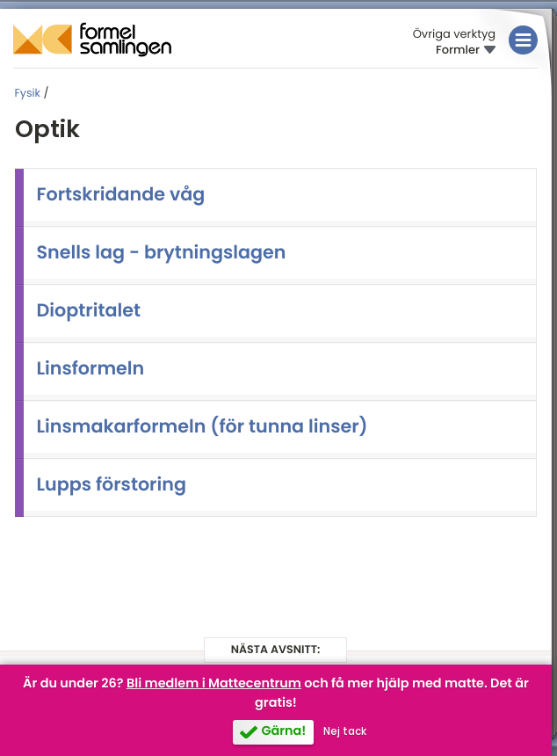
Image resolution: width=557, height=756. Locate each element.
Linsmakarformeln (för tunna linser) (203, 427)
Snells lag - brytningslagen (162, 253)
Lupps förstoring (112, 485)
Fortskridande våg (121, 195)
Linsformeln (91, 369)
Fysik (28, 94)
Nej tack (345, 731)
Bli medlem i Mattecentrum (214, 684)
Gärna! (283, 731)
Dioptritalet (89, 311)
